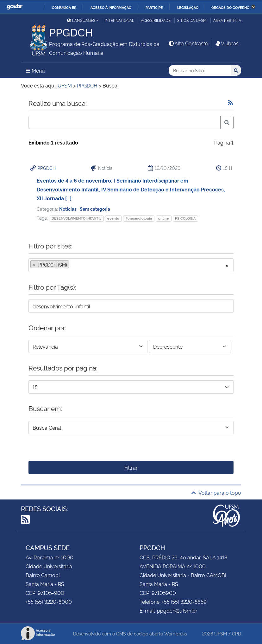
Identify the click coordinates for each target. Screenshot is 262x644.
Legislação (188, 7)
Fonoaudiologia (139, 218)
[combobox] (131, 265)
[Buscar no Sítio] (200, 71)
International (119, 20)
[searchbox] (72, 265)
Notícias (68, 209)
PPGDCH (47, 168)
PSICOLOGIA (185, 218)
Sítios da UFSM (192, 20)
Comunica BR (64, 7)
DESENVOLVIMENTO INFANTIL (76, 218)
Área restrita (227, 20)
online (164, 218)
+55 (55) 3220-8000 (49, 602)
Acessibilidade (156, 20)
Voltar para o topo (216, 493)
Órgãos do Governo (230, 7)
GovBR (15, 7)
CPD (237, 633)
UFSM (221, 633)
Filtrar (131, 467)
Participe (154, 7)
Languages (81, 20)
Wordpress (176, 633)
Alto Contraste (188, 43)
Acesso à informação (111, 7)
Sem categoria (95, 209)
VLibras (227, 43)
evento (113, 218)
